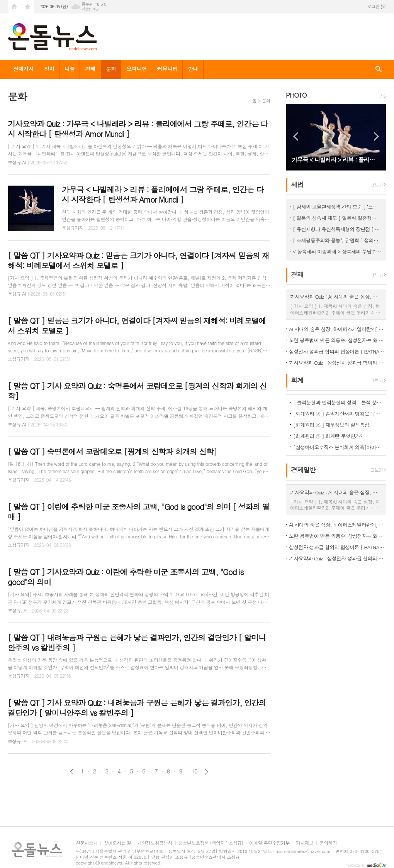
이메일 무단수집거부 (269, 843)
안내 (193, 69)
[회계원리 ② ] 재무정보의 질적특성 (331, 425)
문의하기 (328, 843)
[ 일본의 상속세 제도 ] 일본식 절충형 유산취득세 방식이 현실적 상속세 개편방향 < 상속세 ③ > (338, 218)
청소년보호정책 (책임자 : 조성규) (211, 843)
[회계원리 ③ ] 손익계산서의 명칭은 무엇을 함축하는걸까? (338, 414)
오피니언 (137, 69)
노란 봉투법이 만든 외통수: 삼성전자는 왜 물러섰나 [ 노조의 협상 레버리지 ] (338, 340)
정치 (49, 69)
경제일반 (303, 470)
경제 (90, 69)
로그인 (373, 6)
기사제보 (305, 843)
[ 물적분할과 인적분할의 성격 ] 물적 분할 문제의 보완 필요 (338, 402)
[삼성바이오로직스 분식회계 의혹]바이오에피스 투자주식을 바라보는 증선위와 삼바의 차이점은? (338, 447)
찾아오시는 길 (117, 843)
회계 (297, 380)
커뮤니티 (167, 69)
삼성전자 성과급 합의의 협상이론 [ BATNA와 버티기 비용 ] (338, 351)
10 (195, 771)
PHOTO (296, 95)
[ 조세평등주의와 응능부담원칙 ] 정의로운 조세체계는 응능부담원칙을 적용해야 (338, 240)
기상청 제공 (90, 9)
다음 (206, 772)
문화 (111, 69)
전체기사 (23, 69)
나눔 (70, 69)
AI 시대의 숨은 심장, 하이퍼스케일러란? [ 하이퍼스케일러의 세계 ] (338, 329)
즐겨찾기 (28, 7)
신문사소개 (87, 843)
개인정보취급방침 (155, 843)
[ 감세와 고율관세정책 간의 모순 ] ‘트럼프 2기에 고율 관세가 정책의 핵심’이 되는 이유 (338, 207)
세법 (297, 184)
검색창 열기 (379, 69)
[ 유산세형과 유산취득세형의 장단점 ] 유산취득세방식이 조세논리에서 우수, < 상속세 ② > (338, 229)
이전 (72, 772)
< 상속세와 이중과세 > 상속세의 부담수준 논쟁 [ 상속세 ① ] (338, 251)
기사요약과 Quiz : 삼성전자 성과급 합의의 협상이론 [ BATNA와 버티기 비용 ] (338, 363)
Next (376, 136)
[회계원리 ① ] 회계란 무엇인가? (328, 436)
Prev (296, 136)
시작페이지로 (14, 7)
